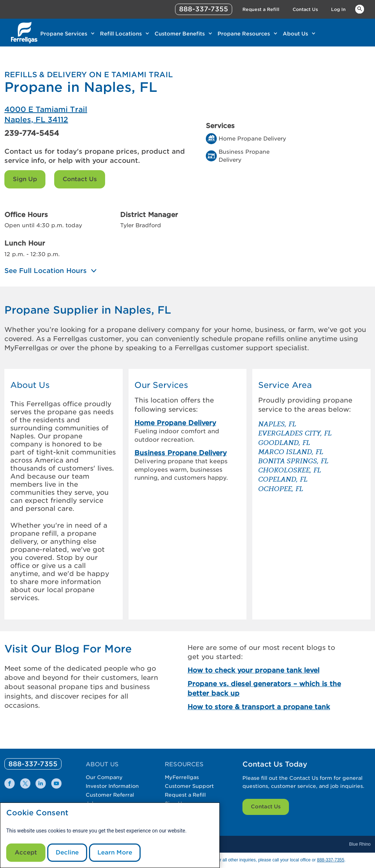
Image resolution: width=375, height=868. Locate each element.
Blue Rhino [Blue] (360, 844)
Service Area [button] (285, 385)
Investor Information (112, 786)
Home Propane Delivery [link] (175, 423)
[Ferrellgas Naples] (96, 115)
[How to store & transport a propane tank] (267, 707)
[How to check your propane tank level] (267, 670)
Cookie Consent (37, 813)
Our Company (104, 777)
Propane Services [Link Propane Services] (64, 34)
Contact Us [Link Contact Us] (305, 9)
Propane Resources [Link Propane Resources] (244, 34)
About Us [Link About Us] (295, 34)
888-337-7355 (331, 860)
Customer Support (189, 786)
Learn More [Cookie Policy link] (115, 852)
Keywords (360, 9)
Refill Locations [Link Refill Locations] (121, 34)
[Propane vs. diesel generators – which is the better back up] (267, 688)
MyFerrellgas (182, 777)
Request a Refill (185, 795)
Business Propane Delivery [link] (181, 453)
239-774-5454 (32, 133)
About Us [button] (30, 385)
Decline (67, 852)
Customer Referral (110, 795)
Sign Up (25, 179)
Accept (26, 852)
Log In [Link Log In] (338, 9)
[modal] (110, 835)
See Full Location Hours (46, 271)
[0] (33, 764)
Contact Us (80, 179)
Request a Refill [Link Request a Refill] (261, 9)
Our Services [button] (161, 385)
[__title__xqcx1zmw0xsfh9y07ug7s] (24, 33)
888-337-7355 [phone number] (204, 9)
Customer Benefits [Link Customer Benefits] (180, 34)
